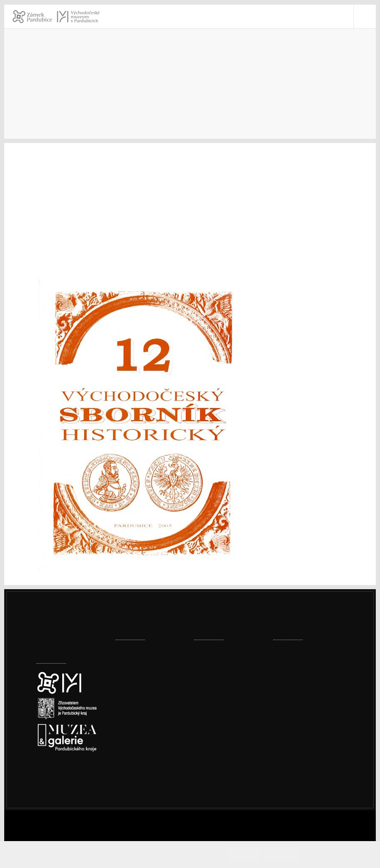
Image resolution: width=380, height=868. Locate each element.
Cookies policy (58, 781)
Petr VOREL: (56, 169)
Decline (288, 854)
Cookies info (327, 854)
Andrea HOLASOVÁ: (67, 202)
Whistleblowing (307, 805)
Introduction (55, 95)
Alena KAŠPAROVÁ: (67, 224)
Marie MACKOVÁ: (64, 257)
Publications (136, 95)
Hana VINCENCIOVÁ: (68, 268)
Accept (257, 854)
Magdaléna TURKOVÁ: (72, 180)
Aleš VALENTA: (61, 246)
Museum (96, 95)
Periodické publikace (195, 95)
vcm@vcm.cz (303, 739)
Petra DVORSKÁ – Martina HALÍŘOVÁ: (94, 235)
